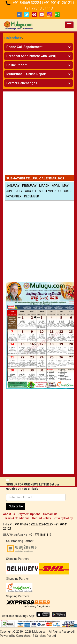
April (56, 186)
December (32, 196)
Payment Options (29, 514)
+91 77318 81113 (39, 8)
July (19, 191)
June (10, 191)
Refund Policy (42, 518)
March (44, 186)
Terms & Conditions (16, 518)
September (47, 191)
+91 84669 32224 (27, 3)
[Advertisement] (38, 134)
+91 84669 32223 (26, 524)
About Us (9, 514)
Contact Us (50, 514)
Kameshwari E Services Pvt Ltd (36, 636)
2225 (49, 524)
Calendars (13, 38)
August (31, 191)
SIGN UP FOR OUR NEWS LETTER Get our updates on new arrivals (33, 487)
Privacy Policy (63, 518)
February (29, 186)
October (65, 191)
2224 (42, 524)
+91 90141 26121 (58, 3)
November (14, 196)
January (13, 186)
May (66, 186)
